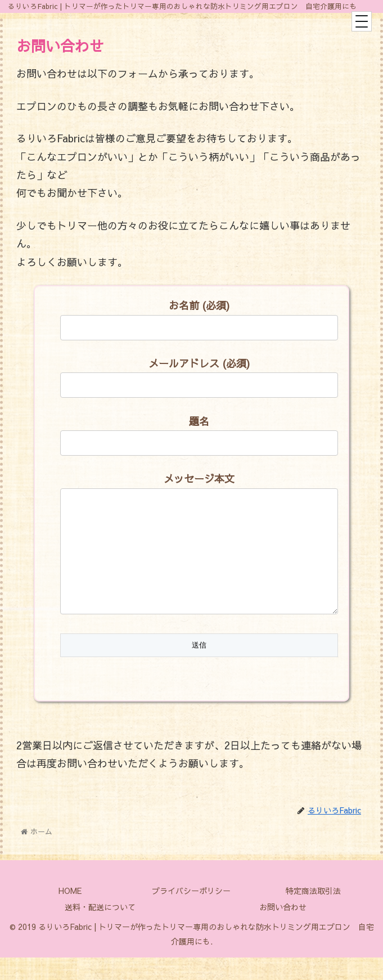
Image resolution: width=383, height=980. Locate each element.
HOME (70, 913)
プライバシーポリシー (191, 913)
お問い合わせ (283, 929)
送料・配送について (100, 929)
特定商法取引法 (313, 913)
